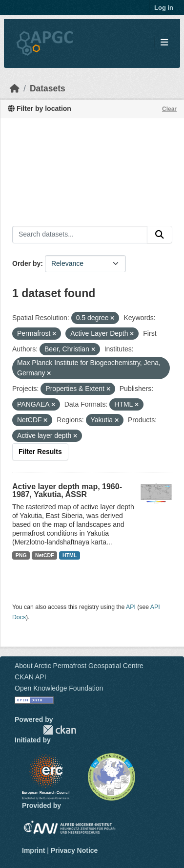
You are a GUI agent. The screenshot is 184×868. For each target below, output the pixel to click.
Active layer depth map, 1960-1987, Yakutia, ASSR (67, 490)
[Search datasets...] (80, 235)
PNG (21, 555)
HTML (70, 555)
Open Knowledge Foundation (59, 688)
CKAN (60, 730)
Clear (169, 109)
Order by (26, 263)
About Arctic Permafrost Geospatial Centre (79, 666)
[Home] (15, 88)
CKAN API (31, 677)
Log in (164, 8)
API (131, 607)
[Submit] (160, 235)
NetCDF (45, 555)
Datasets (48, 88)
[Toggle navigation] (164, 43)
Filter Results (40, 452)
